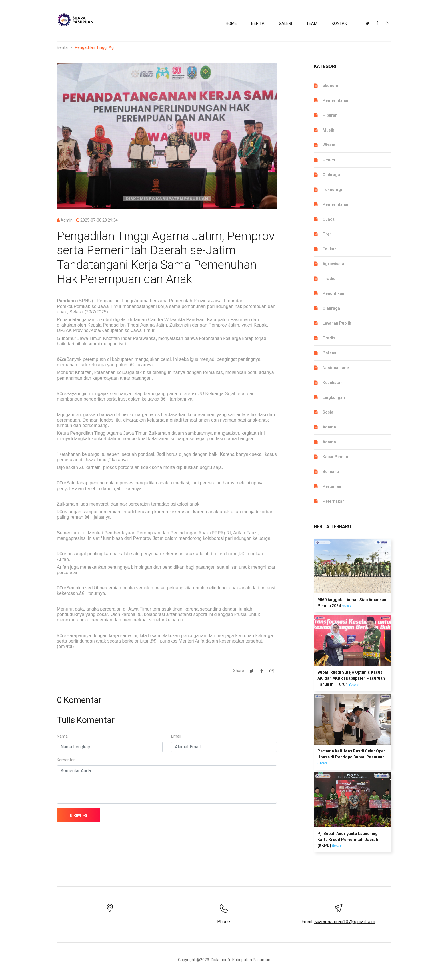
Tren (327, 234)
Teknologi (332, 190)
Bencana (331, 472)
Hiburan (330, 115)
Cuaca (329, 219)
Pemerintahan (336, 100)
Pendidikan (333, 293)
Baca (347, 606)
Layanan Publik (337, 323)
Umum (329, 160)
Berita (62, 47)
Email (176, 736)
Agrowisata (333, 264)
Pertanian (332, 486)
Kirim (79, 815)
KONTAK (339, 23)
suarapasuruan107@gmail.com (345, 922)
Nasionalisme (336, 368)
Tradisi (330, 279)
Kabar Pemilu (335, 457)
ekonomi (331, 86)
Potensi (330, 353)
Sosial (329, 412)
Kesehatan (333, 383)
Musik (328, 130)
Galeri (285, 23)
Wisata (329, 145)
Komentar (66, 760)
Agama (329, 427)
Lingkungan (334, 397)
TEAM (312, 23)
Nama (62, 736)
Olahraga (331, 175)
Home (231, 23)
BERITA (258, 23)
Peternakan (334, 501)
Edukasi (330, 249)
